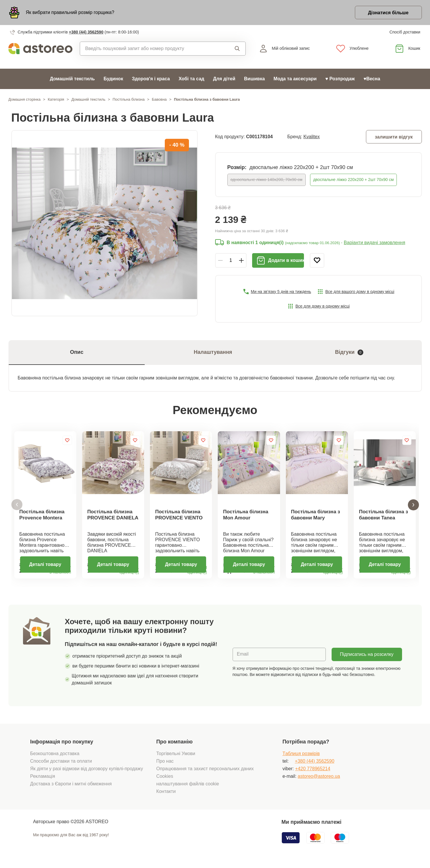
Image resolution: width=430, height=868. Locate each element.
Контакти (166, 795)
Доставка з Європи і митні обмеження (71, 788)
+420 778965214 (313, 773)
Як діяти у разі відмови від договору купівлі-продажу (87, 773)
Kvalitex (312, 137)
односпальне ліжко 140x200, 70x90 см (267, 180)
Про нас (165, 765)
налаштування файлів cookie (188, 788)
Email (243, 658)
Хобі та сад (191, 79)
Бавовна (159, 99)
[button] (17, 507)
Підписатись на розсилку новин (367, 661)
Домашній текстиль (72, 79)
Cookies (165, 780)
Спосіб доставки (405, 32)
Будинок (113, 79)
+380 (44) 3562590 (86, 32)
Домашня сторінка (25, 99)
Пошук (237, 49)
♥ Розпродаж (340, 79)
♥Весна (372, 79)
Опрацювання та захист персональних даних (205, 773)
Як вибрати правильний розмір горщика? (70, 12)
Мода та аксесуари (295, 79)
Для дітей (224, 79)
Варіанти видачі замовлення (375, 243)
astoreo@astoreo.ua (319, 780)
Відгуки (349, 352)
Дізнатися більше (388, 13)
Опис (77, 352)
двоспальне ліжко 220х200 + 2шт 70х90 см (354, 180)
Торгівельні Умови (176, 758)
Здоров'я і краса (151, 79)
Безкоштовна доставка (55, 758)
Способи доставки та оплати (61, 765)
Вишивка (254, 79)
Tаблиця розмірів (301, 758)
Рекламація (43, 780)
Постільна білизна (129, 99)
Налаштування (213, 352)
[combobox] (150, 49)
